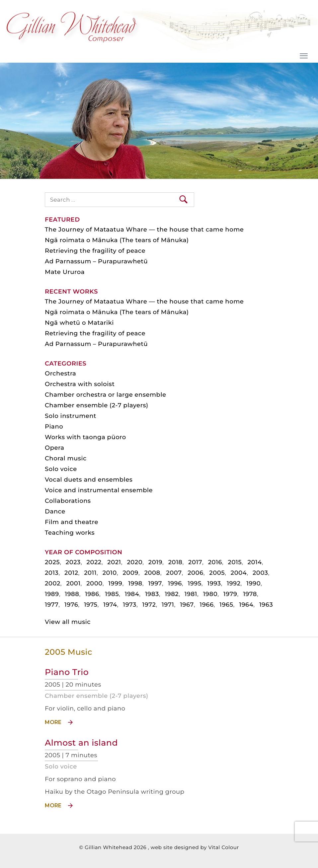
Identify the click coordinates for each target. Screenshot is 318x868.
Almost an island (81, 743)
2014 (255, 562)
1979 (230, 594)
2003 (260, 573)
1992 (234, 583)
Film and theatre (72, 522)
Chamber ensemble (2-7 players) (97, 696)
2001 (73, 583)
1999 (115, 583)
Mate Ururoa (65, 272)
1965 (226, 605)
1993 (214, 583)
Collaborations (68, 501)
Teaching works (70, 533)
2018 (175, 562)
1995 (194, 583)
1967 (187, 605)
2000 (94, 583)
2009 (130, 573)
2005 (217, 573)
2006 (196, 573)
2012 (71, 573)
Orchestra (60, 373)
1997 (155, 583)
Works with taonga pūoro (85, 437)
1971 (168, 605)
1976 (71, 605)
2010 (110, 573)
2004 (239, 573)
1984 (132, 594)
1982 (172, 594)
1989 (52, 594)
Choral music (66, 458)
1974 (110, 605)
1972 (149, 605)
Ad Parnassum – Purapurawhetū (96, 261)
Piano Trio (67, 672)
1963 (266, 605)
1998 (135, 583)
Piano (54, 427)
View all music (68, 622)
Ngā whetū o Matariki (79, 323)
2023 (73, 562)
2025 (52, 562)
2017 (195, 562)
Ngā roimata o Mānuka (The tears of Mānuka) (117, 240)
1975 (91, 605)
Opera (54, 448)
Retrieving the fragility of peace (95, 251)
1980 (210, 594)
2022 (94, 562)
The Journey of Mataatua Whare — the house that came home (144, 230)
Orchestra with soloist (80, 384)
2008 (152, 573)
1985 (112, 594)
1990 (253, 583)
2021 (114, 562)
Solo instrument (71, 416)
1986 (92, 594)
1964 (246, 605)
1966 (206, 605)
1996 (175, 583)
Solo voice (61, 767)
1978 (250, 594)
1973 (130, 605)
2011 (90, 573)
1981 (191, 594)
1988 (72, 594)
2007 (174, 573)
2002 (53, 583)
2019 (155, 562)
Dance (55, 511)
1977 (52, 605)
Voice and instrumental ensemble (99, 490)
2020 (135, 562)
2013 (52, 573)
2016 (215, 562)
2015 (235, 562)
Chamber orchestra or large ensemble (106, 395)
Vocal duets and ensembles (89, 480)
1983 (152, 594)
